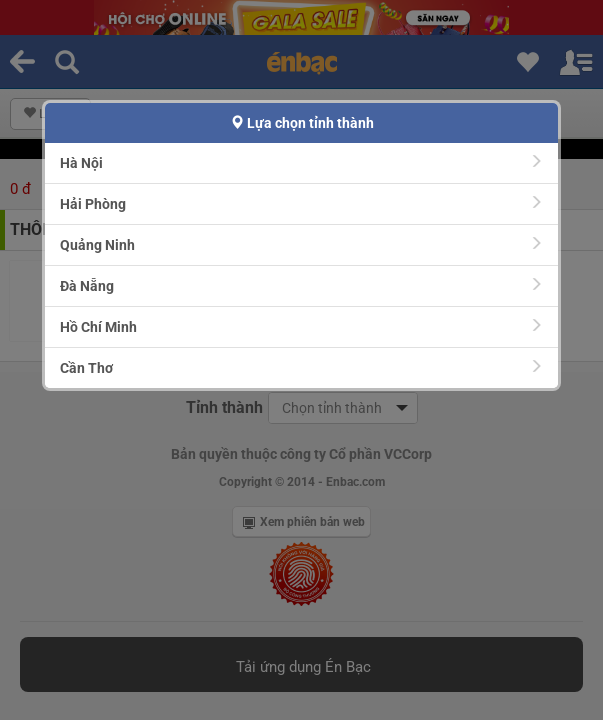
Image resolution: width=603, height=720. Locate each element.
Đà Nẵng (301, 285)
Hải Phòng (301, 203)
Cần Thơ (301, 367)
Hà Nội (301, 162)
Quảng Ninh (301, 244)
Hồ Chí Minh (301, 326)
